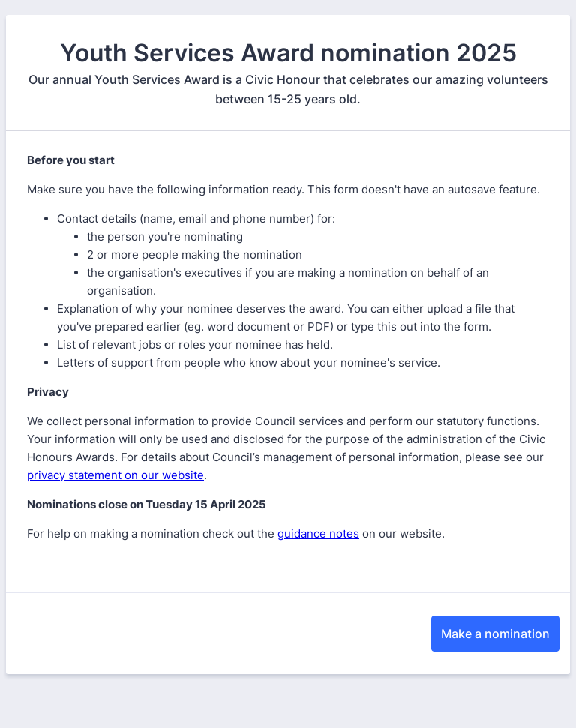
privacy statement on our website (115, 475)
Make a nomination (495, 634)
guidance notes (318, 533)
